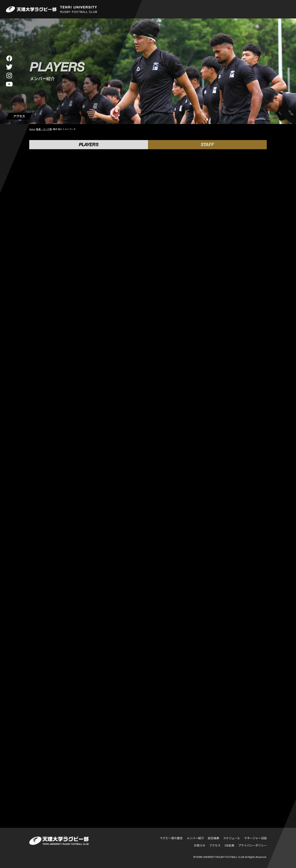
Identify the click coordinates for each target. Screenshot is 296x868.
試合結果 (214, 838)
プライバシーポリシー (252, 845)
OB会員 (229, 845)
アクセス (215, 845)
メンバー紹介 (195, 838)
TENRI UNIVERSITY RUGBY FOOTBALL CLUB (220, 857)
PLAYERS (89, 146)
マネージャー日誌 (255, 838)
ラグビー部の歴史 (171, 838)
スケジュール (232, 838)
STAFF (207, 146)
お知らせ (200, 845)
